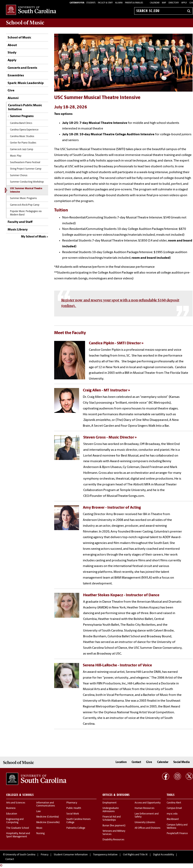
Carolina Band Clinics (21, 123)
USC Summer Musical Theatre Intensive (26, 190)
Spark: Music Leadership (26, 83)
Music (39, 828)
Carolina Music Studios (22, 136)
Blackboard (173, 819)
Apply (184, 3)
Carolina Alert (174, 803)
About (12, 45)
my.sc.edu (172, 814)
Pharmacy (72, 803)
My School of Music (34, 237)
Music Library (18, 230)
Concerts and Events (22, 68)
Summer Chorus (19, 176)
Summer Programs (22, 116)
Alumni (13, 98)
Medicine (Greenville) (48, 823)
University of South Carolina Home (31, 10)
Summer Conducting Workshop (27, 182)
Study (12, 53)
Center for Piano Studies (23, 143)
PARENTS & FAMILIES (134, 3)
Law (39, 811)
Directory (174, 3)
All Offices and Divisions (147, 828)
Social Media (181, 762)
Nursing (40, 834)
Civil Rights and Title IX (135, 855)
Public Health (74, 808)
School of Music (19, 38)
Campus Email (174, 808)
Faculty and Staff (20, 222)
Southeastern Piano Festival (25, 163)
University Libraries (145, 823)
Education (12, 814)
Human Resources (144, 808)
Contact (136, 762)
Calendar (155, 3)
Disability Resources (113, 840)
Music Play (16, 156)
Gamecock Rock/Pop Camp (25, 205)
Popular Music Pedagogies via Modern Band (26, 213)
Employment (110, 803)
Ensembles (16, 76)
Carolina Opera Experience (24, 130)
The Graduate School (18, 828)
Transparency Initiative (105, 855)
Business (11, 808)
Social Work (73, 814)
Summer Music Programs (23, 198)
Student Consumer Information (71, 855)
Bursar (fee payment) (114, 826)
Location (121, 762)
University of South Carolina (20, 855)
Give (11, 91)
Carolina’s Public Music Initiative (25, 107)
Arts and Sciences (16, 803)
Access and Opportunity (148, 803)
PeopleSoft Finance (177, 834)
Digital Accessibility (164, 855)
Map (164, 3)
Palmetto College (76, 828)
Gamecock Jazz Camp (22, 150)
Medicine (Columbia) (48, 817)
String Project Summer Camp (26, 169)
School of (25, 23)
